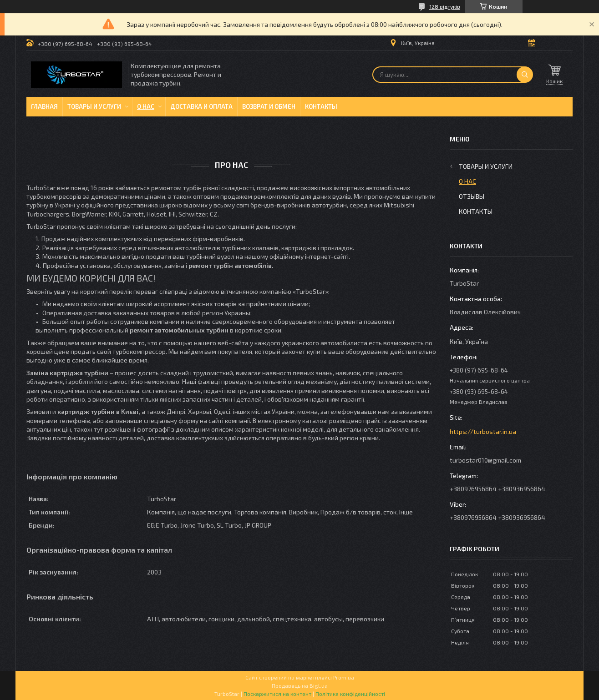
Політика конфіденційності (350, 694)
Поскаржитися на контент (277, 694)
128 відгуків (445, 6)
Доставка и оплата (201, 106)
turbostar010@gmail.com (485, 460)
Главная (44, 106)
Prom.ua (344, 677)
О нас (146, 106)
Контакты (321, 106)
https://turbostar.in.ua (483, 431)
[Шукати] (525, 75)
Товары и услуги (94, 106)
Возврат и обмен (269, 106)
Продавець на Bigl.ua (300, 685)
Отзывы (472, 196)
